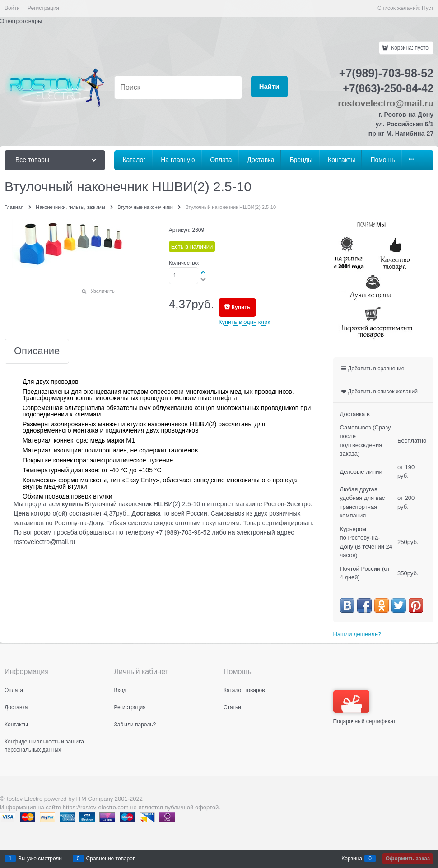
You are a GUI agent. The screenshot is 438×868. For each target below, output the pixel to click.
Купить (241, 307)
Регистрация (43, 8)
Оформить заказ (408, 859)
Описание (37, 351)
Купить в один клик (244, 322)
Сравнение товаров (111, 859)
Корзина (352, 859)
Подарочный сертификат (365, 707)
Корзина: (409, 48)
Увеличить (103, 291)
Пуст (428, 8)
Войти (12, 8)
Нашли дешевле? (357, 634)
